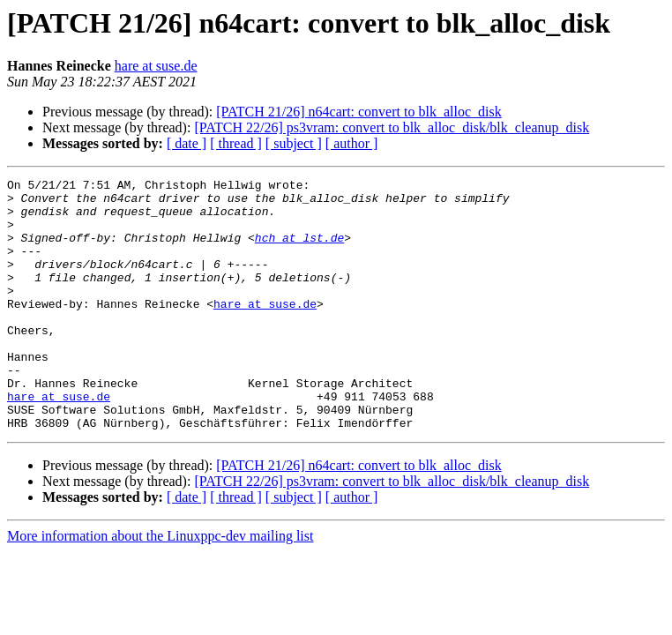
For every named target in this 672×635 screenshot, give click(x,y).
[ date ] (187, 143)
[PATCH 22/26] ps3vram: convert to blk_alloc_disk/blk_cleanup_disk (392, 127)
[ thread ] (236, 143)
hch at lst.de (299, 250)
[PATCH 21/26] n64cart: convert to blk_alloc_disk (358, 112)
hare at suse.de (156, 66)
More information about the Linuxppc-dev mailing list (160, 586)
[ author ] (352, 143)
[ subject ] (294, 143)
